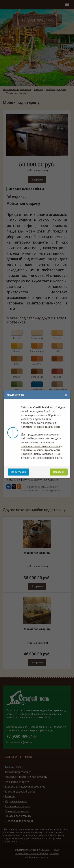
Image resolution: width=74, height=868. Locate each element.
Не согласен (18, 472)
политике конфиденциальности (40, 427)
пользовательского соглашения (40, 446)
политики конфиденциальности (40, 450)
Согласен (59, 472)
